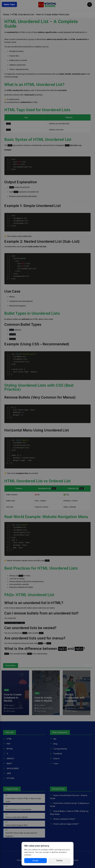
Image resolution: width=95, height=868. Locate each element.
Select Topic (9, 4)
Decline (60, 861)
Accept (36, 861)
